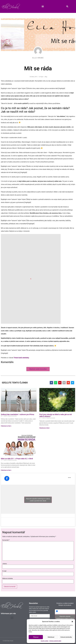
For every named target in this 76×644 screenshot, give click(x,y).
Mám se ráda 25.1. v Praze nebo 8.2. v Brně (17, 459)
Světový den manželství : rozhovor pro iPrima (17, 414)
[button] (72, 622)
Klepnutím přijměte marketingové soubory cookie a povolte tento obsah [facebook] (38, 500)
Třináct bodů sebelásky (21, 358)
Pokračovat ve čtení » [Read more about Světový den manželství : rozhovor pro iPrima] (6, 426)
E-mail (4, 571)
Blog (46, 77)
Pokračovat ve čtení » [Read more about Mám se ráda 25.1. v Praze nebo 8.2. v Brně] (6, 470)
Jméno (5, 564)
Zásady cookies (45, 641)
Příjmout (36, 637)
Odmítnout (51, 637)
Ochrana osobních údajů (55, 641)
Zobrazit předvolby (66, 637)
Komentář (6, 540)
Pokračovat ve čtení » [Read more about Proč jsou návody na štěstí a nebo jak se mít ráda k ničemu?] (45, 428)
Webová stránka (8, 579)
